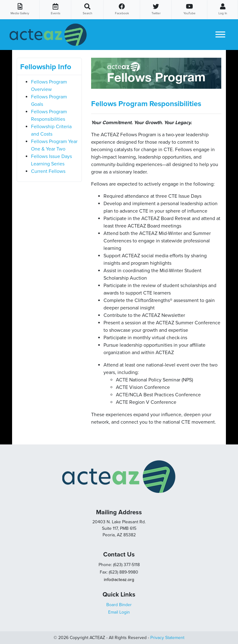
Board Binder (119, 605)
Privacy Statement (167, 638)
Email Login (119, 612)
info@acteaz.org (119, 580)
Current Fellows (48, 171)
